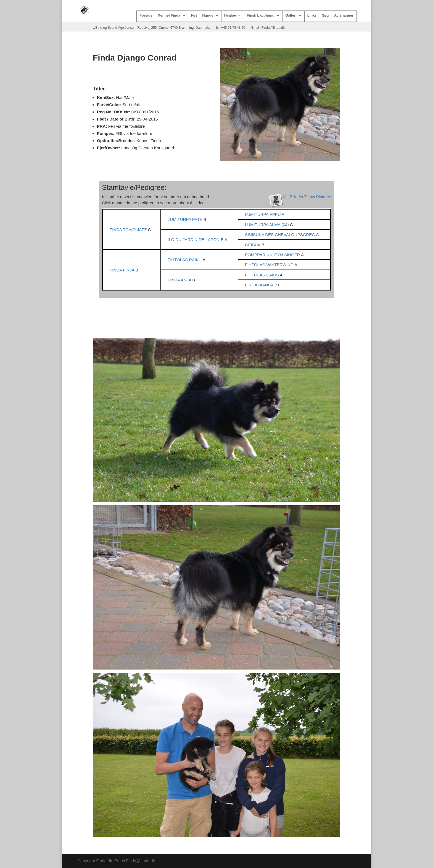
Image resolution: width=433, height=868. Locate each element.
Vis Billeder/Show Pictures (307, 197)
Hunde (208, 15)
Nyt (194, 15)
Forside (146, 15)
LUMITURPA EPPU (263, 214)
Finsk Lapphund (261, 15)
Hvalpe (230, 15)
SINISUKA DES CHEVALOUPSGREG (280, 235)
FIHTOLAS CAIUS (262, 275)
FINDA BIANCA (260, 285)
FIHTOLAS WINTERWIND (270, 265)
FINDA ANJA (180, 280)
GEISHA (253, 245)
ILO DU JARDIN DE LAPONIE (196, 240)
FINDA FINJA (122, 270)
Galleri (291, 15)
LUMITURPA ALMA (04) (267, 225)
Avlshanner (344, 15)
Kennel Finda (169, 15)
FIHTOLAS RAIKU (185, 260)
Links (312, 15)
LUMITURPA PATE (186, 219)
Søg (325, 15)
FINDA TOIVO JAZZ (129, 230)
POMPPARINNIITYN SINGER (273, 255)
